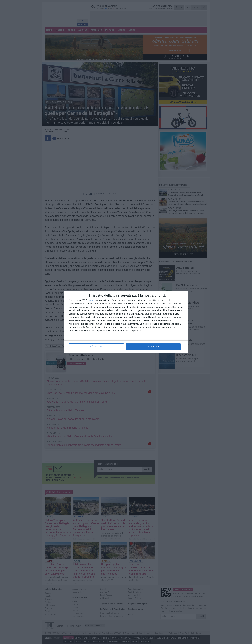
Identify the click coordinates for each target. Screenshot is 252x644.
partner (91, 300)
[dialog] (126, 322)
